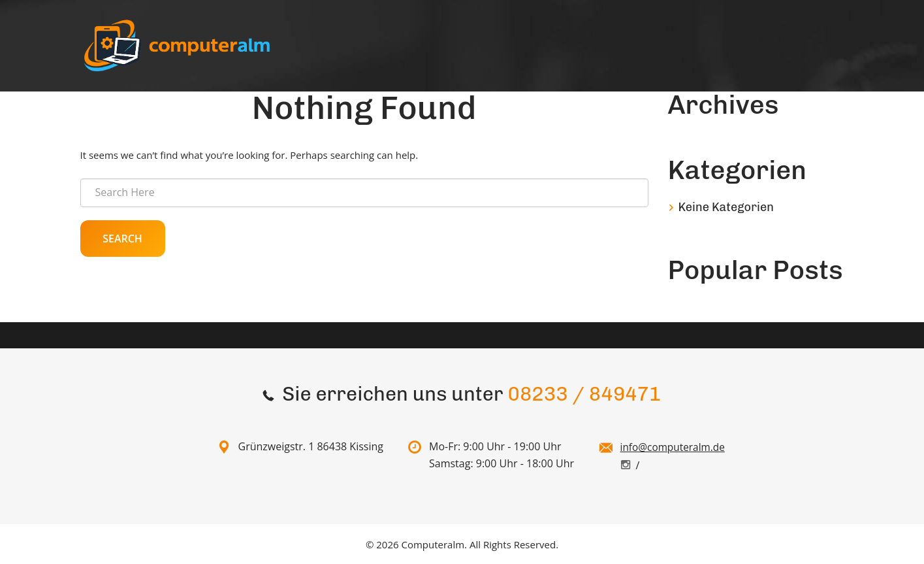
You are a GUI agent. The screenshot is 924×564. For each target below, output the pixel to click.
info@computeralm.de (675, 447)
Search (122, 239)
